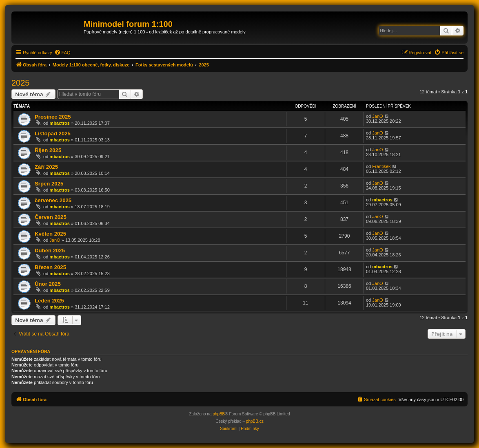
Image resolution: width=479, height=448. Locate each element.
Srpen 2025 (49, 184)
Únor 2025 (48, 284)
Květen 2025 (50, 234)
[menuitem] (62, 53)
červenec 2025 (53, 200)
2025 (21, 83)
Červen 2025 (51, 217)
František (381, 166)
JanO (377, 116)
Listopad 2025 (53, 134)
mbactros (60, 123)
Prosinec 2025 (53, 117)
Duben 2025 (50, 250)
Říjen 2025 (48, 150)
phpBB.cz (255, 421)
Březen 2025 (50, 267)
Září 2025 (46, 167)
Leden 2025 (49, 301)
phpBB (219, 414)
